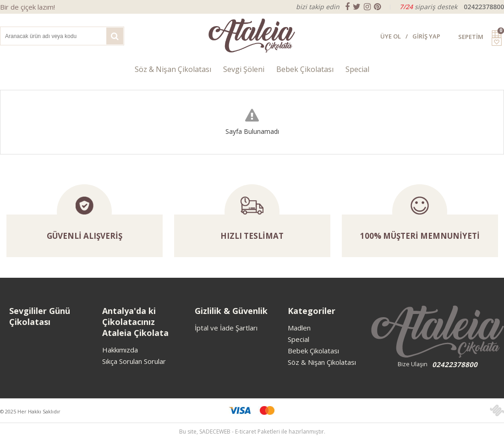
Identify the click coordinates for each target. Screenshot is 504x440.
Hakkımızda (120, 350)
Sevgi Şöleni (244, 69)
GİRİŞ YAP (426, 36)
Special (357, 69)
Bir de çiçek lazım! (27, 7)
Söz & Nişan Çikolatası (173, 69)
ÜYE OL (391, 36)
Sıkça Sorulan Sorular (134, 361)
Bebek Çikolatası (305, 69)
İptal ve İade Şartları (226, 328)
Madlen (299, 328)
